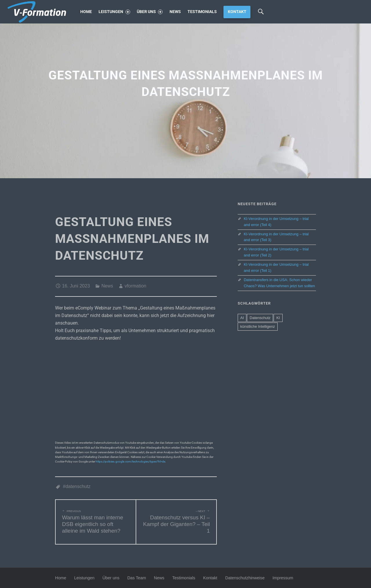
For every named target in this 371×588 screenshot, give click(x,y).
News (175, 12)
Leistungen (114, 12)
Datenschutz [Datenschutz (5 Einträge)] (260, 318)
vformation (136, 286)
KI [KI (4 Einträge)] (278, 318)
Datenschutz (78, 486)
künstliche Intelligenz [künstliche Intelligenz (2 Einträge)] (258, 326)
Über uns (150, 12)
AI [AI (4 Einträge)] (242, 318)
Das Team (137, 578)
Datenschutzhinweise (245, 578)
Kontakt (237, 12)
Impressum (283, 578)
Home (86, 12)
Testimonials (202, 12)
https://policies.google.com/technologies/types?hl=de (130, 462)
